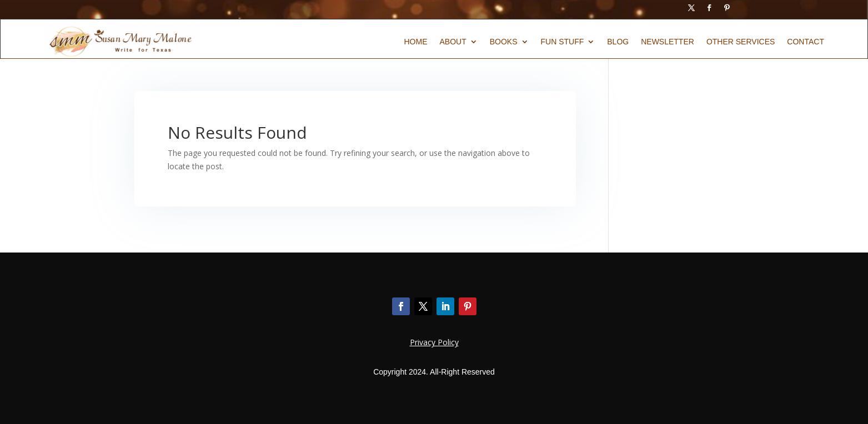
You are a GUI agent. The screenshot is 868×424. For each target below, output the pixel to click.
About (453, 42)
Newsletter (668, 42)
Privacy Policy (434, 342)
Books (504, 42)
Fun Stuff (563, 42)
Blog (618, 42)
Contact (806, 42)
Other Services (741, 42)
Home (415, 42)
